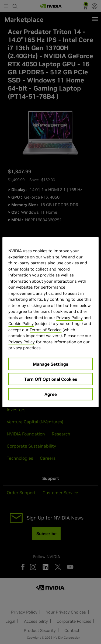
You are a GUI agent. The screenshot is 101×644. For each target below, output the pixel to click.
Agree (51, 394)
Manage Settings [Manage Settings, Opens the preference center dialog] (50, 364)
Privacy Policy (69, 317)
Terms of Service (46, 329)
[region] (50, 322)
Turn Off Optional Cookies (51, 379)
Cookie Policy (21, 323)
